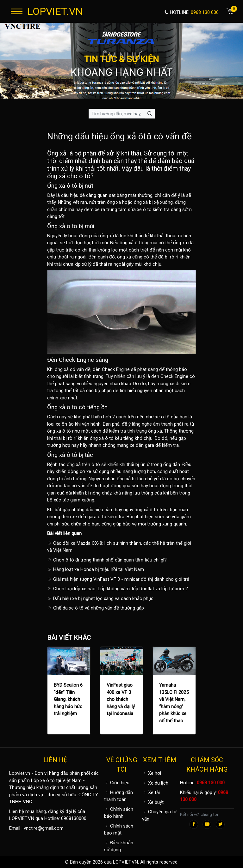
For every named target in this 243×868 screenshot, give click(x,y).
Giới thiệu (117, 783)
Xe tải (151, 792)
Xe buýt (153, 802)
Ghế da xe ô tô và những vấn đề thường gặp (96, 608)
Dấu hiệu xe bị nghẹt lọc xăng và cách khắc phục (100, 598)
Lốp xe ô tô (43, 780)
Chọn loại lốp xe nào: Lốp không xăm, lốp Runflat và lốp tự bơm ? (118, 589)
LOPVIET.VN (55, 11)
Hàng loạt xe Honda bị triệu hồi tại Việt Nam (96, 569)
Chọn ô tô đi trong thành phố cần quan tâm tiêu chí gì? (107, 560)
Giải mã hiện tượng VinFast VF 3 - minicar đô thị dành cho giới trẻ (118, 579)
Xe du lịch (155, 783)
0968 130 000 (211, 783)
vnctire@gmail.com (44, 828)
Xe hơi (152, 773)
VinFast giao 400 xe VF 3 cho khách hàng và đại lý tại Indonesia (121, 699)
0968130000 (74, 818)
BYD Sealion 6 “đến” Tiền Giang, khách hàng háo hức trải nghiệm (68, 699)
